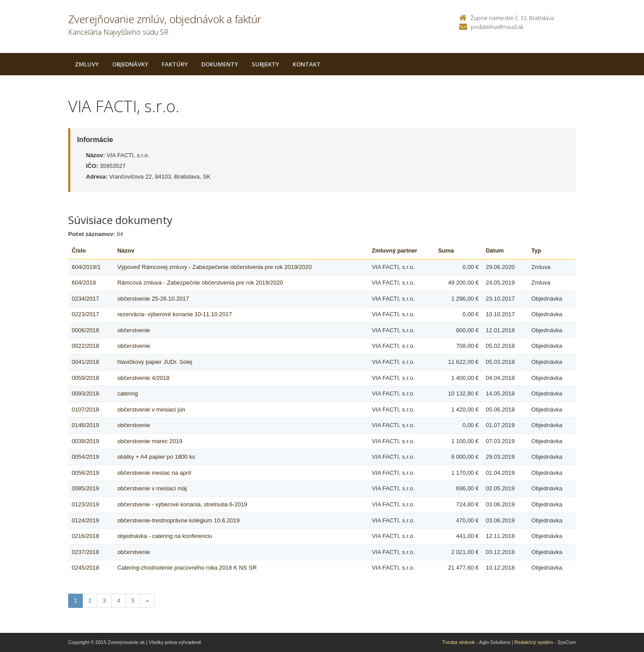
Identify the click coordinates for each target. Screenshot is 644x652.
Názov (126, 251)
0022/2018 (85, 346)
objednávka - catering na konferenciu (165, 536)
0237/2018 (85, 552)
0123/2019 (85, 504)
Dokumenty (220, 64)
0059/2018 (85, 378)
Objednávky (130, 64)
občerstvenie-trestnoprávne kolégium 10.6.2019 (178, 520)
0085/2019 (85, 488)
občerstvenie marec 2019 (150, 441)
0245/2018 (85, 568)
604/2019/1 (86, 267)
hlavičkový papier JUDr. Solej (155, 362)
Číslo (79, 251)
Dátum (495, 251)
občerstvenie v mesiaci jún (151, 410)
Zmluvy (87, 64)
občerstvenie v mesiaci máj (152, 488)
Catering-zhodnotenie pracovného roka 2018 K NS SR (187, 568)
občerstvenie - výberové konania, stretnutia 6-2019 (182, 504)
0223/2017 (85, 314)
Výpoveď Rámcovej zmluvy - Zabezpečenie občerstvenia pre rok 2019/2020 (214, 267)
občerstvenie (134, 330)
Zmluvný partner (395, 251)
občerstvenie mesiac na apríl (154, 473)
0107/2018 (85, 410)
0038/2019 (85, 441)
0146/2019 (85, 425)
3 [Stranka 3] (104, 601)
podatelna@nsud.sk (497, 27)
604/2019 (84, 283)
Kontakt (307, 64)
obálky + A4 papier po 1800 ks (156, 457)
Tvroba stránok (459, 642)
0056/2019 (85, 473)
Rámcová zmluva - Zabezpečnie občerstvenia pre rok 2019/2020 (200, 283)
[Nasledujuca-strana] (147, 601)
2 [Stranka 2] (90, 601)
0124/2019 (85, 520)
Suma (446, 251)
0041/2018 (85, 362)
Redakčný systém (534, 642)
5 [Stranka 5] (133, 601)
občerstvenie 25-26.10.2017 (153, 299)
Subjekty (265, 64)
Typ (536, 251)
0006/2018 (85, 330)
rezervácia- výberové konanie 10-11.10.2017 (174, 314)
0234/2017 (85, 299)
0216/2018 (85, 536)
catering (127, 393)
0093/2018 (85, 393)
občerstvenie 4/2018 (143, 378)
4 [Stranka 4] (119, 601)
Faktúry (175, 64)
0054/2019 (85, 457)
